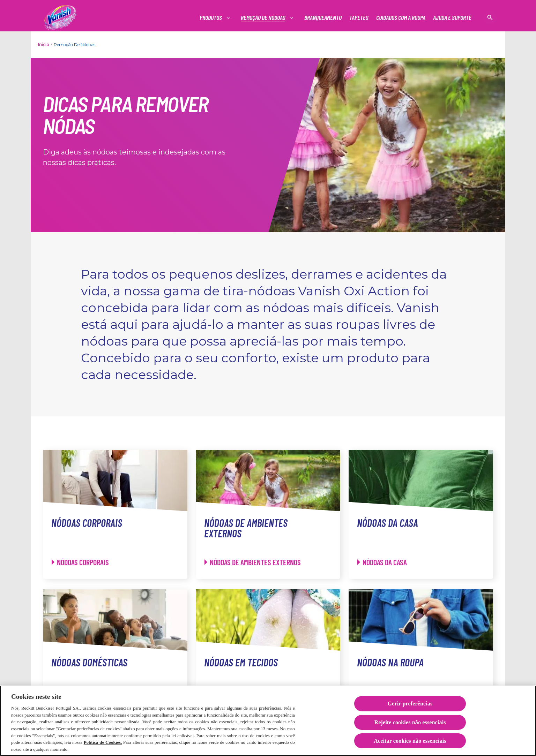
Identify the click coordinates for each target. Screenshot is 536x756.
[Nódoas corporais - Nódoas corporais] (80, 562)
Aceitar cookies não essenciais (410, 743)
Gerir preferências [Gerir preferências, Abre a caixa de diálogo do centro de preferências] (410, 706)
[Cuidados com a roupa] (401, 18)
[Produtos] (211, 18)
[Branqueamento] (323, 18)
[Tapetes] (359, 18)
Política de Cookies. (103, 744)
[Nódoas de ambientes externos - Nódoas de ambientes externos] (253, 562)
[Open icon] (490, 17)
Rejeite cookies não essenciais (410, 724)
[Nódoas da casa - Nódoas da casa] (382, 562)
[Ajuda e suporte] (452, 18)
